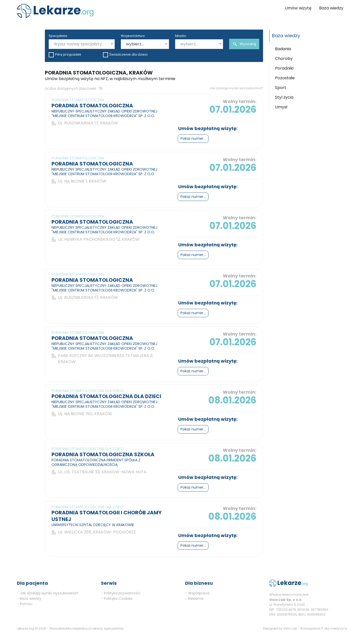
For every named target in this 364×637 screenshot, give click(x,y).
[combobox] (82, 44)
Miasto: (181, 36)
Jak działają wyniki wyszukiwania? (236, 88)
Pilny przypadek (65, 55)
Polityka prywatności (122, 593)
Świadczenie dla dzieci (125, 55)
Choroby (284, 59)
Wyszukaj (244, 44)
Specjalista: (58, 36)
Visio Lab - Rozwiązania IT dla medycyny (315, 628)
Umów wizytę (298, 8)
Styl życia (284, 97)
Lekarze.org (25, 628)
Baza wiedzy (331, 8)
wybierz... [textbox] (135, 44)
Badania (283, 49)
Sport (281, 88)
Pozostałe (285, 78)
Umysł (281, 107)
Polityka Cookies (118, 598)
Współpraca (199, 593)
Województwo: (133, 36)
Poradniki (284, 68)
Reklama (196, 598)
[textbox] (82, 44)
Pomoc (26, 604)
